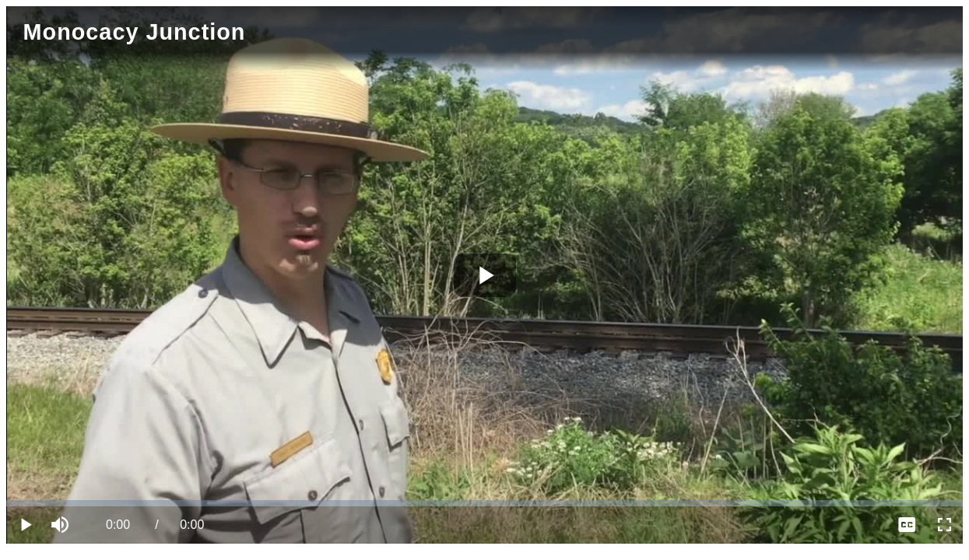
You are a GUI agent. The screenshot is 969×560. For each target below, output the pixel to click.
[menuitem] (907, 525)
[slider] (484, 503)
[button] (62, 525)
